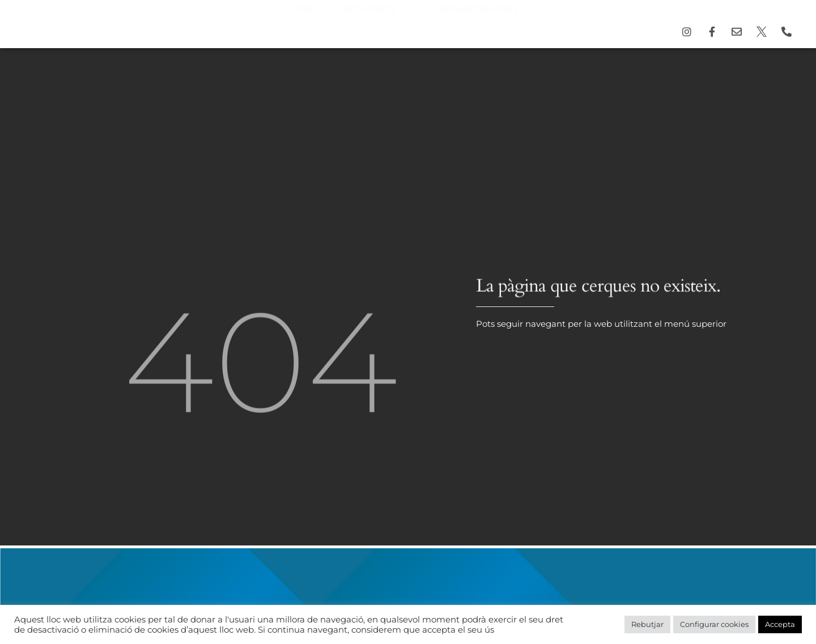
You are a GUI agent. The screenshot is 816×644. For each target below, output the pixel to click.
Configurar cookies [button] (714, 624)
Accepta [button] (780, 624)
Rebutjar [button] (647, 624)
